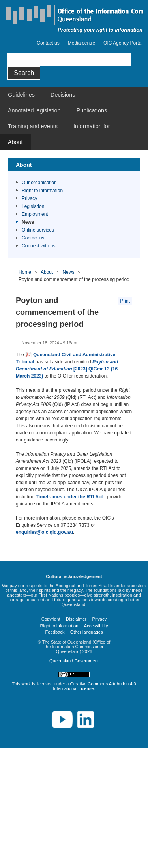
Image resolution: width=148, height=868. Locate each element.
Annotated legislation (34, 110)
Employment (35, 214)
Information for (92, 126)
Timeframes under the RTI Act (70, 497)
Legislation (33, 206)
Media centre (81, 43)
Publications (92, 110)
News (28, 222)
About (15, 142)
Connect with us (38, 246)
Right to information (42, 191)
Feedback (55, 632)
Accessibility (96, 626)
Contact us (48, 43)
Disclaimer (76, 619)
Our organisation (39, 183)
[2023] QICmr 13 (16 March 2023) (67, 369)
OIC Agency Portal (123, 43)
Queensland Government (74, 661)
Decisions (63, 95)
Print (125, 301)
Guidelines (21, 95)
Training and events (33, 126)
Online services (38, 230)
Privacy (29, 198)
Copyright (51, 619)
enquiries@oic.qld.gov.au (44, 532)
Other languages (87, 632)
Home (25, 272)
